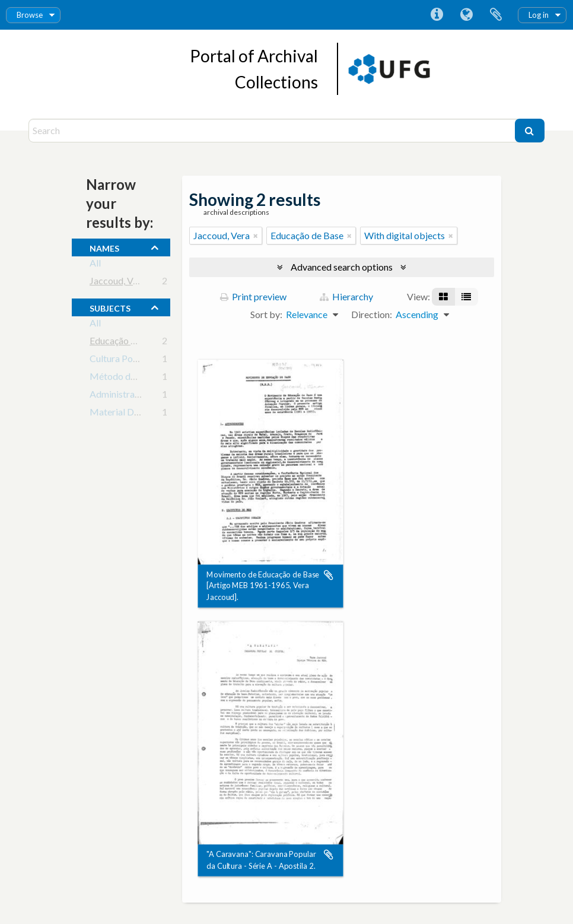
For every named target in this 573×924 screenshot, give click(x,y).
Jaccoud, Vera (118, 283)
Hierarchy (346, 296)
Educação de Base (126, 343)
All (95, 265)
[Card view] (443, 297)
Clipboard (496, 15)
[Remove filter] (256, 236)
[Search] (273, 131)
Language (466, 15)
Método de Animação (133, 378)
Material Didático (126, 414)
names (104, 247)
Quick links (437, 15)
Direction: (372, 314)
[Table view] (466, 297)
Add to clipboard (329, 575)
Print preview (253, 296)
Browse (30, 15)
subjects (110, 307)
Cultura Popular (122, 361)
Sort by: (266, 314)
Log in (539, 15)
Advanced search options (342, 267)
